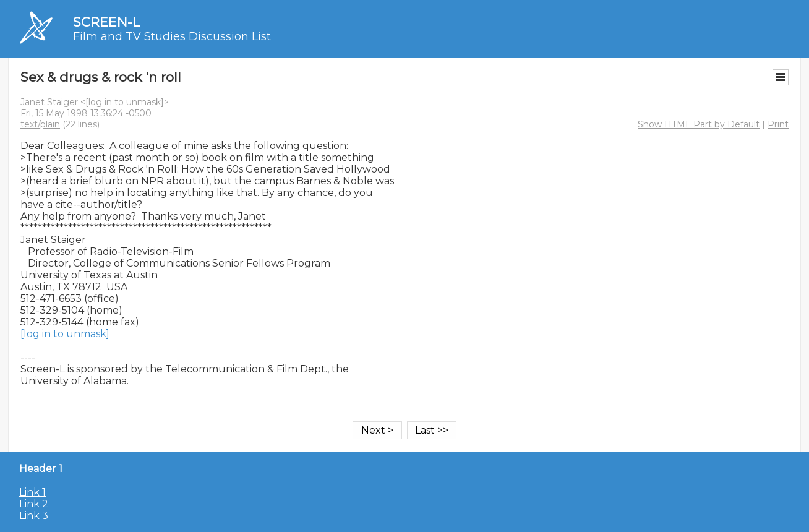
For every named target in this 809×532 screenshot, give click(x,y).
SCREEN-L (106, 22)
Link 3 (34, 516)
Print (778, 124)
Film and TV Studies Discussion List (172, 36)
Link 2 (34, 504)
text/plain (40, 124)
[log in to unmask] (125, 102)
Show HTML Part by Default (699, 124)
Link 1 (32, 492)
